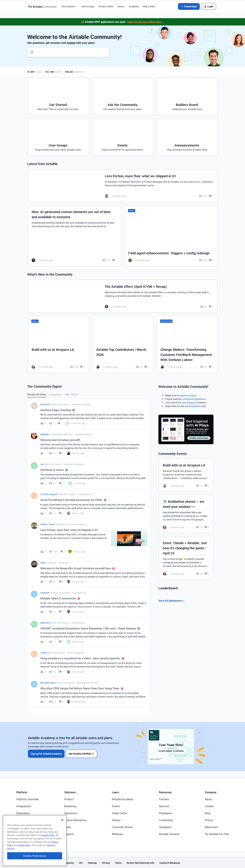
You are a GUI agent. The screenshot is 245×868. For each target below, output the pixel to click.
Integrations (24, 806)
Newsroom (211, 827)
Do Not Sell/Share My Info (140, 863)
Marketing (70, 806)
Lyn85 (44, 653)
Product (69, 799)
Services (164, 806)
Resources (165, 792)
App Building (24, 820)
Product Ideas (106, 6)
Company (211, 792)
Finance (69, 834)
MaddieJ (45, 434)
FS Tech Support (49, 494)
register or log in (188, 395)
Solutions (70, 792)
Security (69, 863)
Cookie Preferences (170, 863)
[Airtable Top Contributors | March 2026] (123, 344)
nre (42, 464)
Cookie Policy (48, 856)
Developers (166, 813)
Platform (22, 792)
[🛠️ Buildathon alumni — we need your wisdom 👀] (186, 514)
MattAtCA (46, 623)
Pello (43, 563)
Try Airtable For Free (217, 834)
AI (18, 827)
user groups (188, 403)
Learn (115, 792)
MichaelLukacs (48, 683)
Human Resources (75, 820)
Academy (134, 6)
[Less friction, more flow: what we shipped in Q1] (122, 186)
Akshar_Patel (47, 524)
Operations (71, 813)
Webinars (118, 834)
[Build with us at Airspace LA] (58, 344)
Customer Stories (122, 827)
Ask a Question (192, 406)
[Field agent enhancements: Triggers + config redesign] (171, 236)
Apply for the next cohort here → (146, 22)
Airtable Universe (169, 834)
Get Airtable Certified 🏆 (81, 754)
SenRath (45, 593)
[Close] (62, 841)
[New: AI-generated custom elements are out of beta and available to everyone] (74, 236)
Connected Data (26, 834)
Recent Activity (37, 394)
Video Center (120, 813)
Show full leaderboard (172, 601)
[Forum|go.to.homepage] (42, 6)
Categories (55, 394)
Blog (208, 813)
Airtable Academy (123, 799)
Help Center (149, 6)
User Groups (88, 6)
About (209, 799)
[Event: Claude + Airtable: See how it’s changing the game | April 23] (186, 558)
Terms (118, 863)
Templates (165, 827)
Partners (164, 799)
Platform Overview (27, 799)
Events (121, 6)
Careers (209, 806)
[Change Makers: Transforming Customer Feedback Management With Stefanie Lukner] (187, 344)
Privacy (106, 863)
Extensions (23, 813)
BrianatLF (46, 404)
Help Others (71, 394)
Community (166, 820)
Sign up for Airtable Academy (46, 754)
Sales (67, 827)
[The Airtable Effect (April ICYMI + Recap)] (122, 296)
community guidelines (194, 399)
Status (209, 820)
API (81, 863)
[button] (189, 6)
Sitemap (92, 863)
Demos (116, 820)
